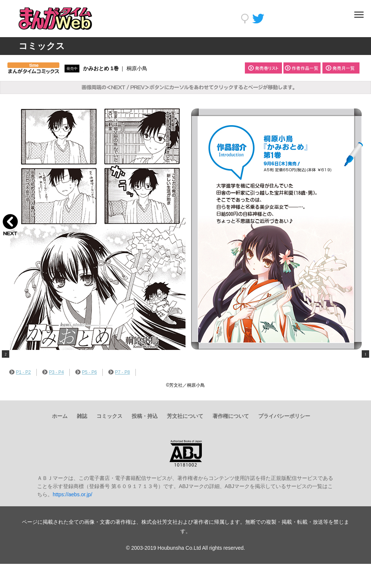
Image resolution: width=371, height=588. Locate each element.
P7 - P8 (119, 372)
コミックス (109, 416)
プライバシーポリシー (284, 416)
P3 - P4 (53, 372)
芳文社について (185, 416)
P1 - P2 (20, 372)
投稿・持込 (145, 416)
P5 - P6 (86, 372)
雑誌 (82, 416)
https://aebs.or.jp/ (73, 494)
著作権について (231, 416)
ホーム (60, 416)
